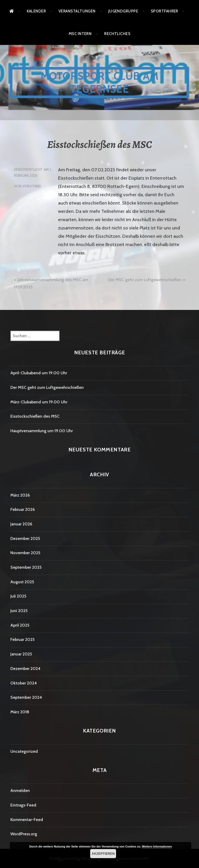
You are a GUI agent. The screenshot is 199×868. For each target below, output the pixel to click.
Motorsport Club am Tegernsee (100, 82)
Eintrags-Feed (23, 805)
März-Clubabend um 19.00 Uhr (39, 402)
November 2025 (25, 553)
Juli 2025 (18, 596)
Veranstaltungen (77, 11)
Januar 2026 (21, 524)
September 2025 (26, 567)
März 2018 (20, 712)
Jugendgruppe (123, 11)
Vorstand (32, 186)
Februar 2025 (22, 639)
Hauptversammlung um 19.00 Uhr (42, 431)
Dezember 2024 (25, 669)
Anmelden (20, 791)
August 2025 (22, 582)
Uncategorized (24, 751)
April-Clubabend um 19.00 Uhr (39, 373)
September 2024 (26, 697)
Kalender (36, 11)
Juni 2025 (19, 611)
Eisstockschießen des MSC (35, 416)
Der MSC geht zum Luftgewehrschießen (145, 280)
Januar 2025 (21, 654)
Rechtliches (117, 34)
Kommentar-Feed (27, 820)
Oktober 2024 (24, 683)
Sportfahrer (165, 11)
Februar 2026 (23, 509)
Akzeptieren (103, 854)
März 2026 (20, 495)
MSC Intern (80, 34)
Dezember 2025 (25, 538)
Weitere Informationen (157, 846)
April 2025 (20, 625)
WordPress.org (24, 834)
